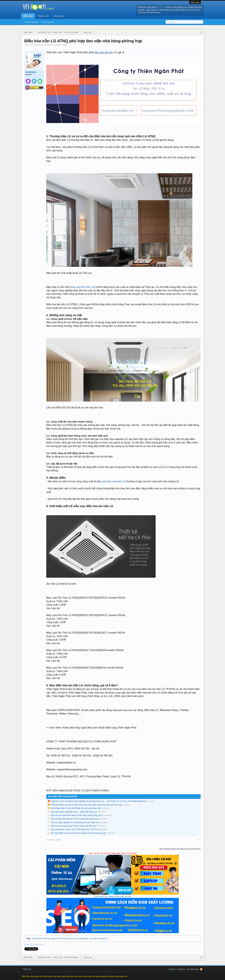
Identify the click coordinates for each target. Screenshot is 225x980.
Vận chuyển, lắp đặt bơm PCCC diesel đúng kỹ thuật (75, 819)
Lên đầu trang (193, 969)
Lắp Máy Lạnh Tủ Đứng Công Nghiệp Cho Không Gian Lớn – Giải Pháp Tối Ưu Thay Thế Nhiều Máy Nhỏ (99, 801)
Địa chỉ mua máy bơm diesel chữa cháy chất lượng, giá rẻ (77, 815)
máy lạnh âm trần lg (40, 938)
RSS (201, 969)
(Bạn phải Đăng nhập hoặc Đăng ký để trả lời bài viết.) (180, 849)
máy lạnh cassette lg (79, 938)
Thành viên (43, 16)
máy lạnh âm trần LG (83, 287)
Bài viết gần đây (48, 22)
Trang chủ (181, 969)
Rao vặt (40, 45)
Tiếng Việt (27, 969)
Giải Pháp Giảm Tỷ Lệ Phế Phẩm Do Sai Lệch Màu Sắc (76, 808)
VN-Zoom (161, 7)
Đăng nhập (195, 2)
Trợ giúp (172, 969)
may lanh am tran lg (59, 938)
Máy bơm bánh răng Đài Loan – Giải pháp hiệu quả (74, 812)
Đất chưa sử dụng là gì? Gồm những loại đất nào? (74, 826)
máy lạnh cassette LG (113, 481)
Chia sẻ (29, 944)
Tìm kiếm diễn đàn (31, 22)
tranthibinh (57, 45)
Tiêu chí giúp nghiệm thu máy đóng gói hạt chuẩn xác (75, 822)
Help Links (59, 16)
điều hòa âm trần (104, 52)
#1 (200, 840)
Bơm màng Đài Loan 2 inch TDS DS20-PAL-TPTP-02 (75, 829)
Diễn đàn (28, 16)
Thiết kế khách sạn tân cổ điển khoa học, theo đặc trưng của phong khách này (86, 805)
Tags (28, 938)
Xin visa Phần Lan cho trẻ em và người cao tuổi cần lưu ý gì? (79, 833)
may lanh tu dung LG (99, 938)
